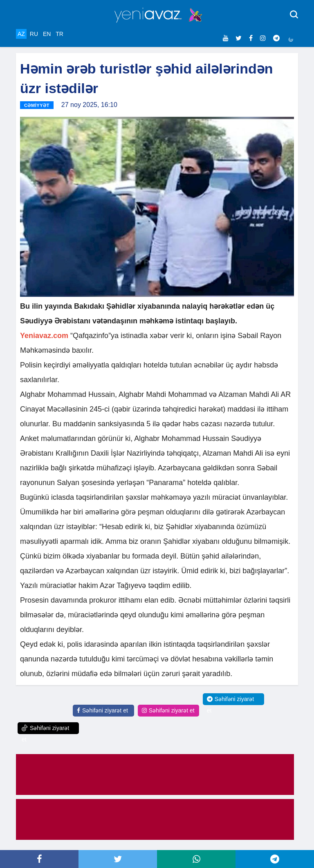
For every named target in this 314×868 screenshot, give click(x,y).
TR (59, 34)
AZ (21, 34)
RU (34, 34)
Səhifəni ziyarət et (102, 710)
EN (47, 34)
